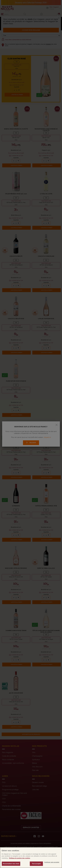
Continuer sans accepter (52, 865)
